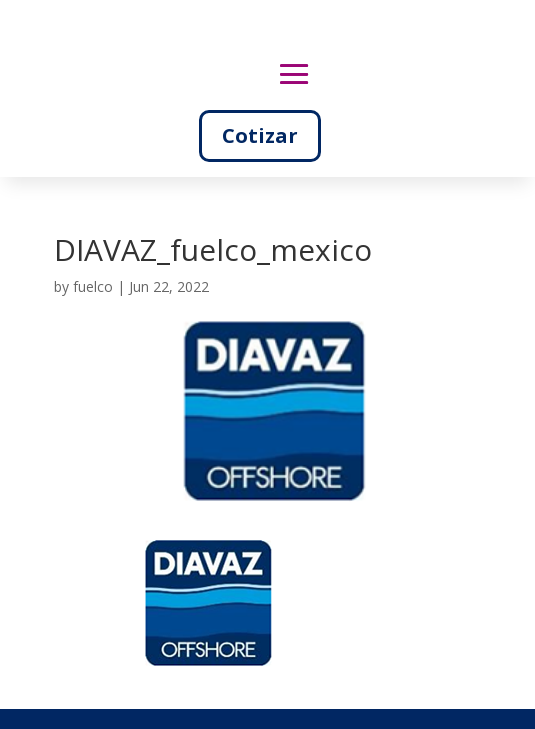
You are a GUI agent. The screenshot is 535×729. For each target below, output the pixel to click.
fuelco (93, 286)
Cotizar (260, 135)
